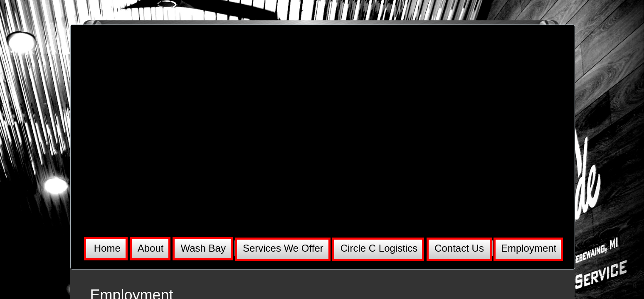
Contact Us (459, 248)
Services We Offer (283, 248)
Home (107, 248)
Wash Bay (203, 248)
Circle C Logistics (379, 248)
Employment (529, 248)
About (151, 248)
